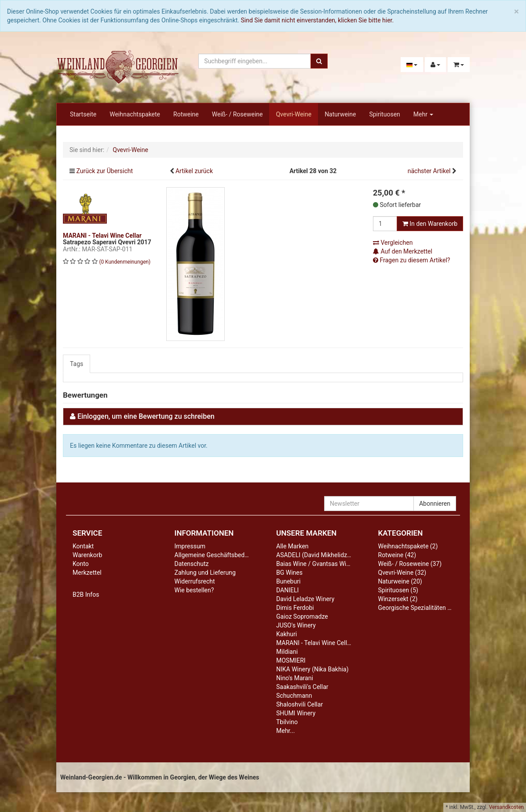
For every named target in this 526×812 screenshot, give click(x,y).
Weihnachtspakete (135, 114)
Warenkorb (87, 555)
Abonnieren (435, 504)
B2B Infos (86, 594)
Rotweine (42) (397, 555)
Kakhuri (287, 634)
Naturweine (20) (400, 581)
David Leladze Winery (305, 599)
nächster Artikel (430, 171)
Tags (77, 364)
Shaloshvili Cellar (300, 704)
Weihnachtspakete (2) (408, 546)
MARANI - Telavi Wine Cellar (314, 643)
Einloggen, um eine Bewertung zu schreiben (146, 416)
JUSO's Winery (296, 625)
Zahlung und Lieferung (205, 573)
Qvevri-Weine (294, 114)
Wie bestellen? (194, 590)
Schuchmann (294, 696)
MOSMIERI (291, 660)
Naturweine (340, 114)
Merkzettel (87, 573)
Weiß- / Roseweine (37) (410, 564)
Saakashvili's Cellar (302, 687)
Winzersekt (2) (398, 599)
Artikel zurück (194, 171)
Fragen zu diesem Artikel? (411, 260)
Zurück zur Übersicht (104, 171)
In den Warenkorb (430, 224)
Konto (81, 564)
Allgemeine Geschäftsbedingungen (222, 555)
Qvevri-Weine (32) (402, 573)
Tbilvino (287, 722)
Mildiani (287, 652)
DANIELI (287, 590)
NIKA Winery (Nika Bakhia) (312, 669)
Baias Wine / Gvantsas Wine (314, 564)
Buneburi (288, 581)
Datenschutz (192, 564)
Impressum (190, 546)
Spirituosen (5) (398, 590)
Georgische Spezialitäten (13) (418, 608)
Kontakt (83, 546)
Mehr (424, 114)
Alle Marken (292, 546)
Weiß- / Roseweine (237, 114)
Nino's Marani (295, 678)
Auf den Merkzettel (403, 251)
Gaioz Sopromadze (302, 616)
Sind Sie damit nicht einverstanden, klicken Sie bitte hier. (318, 20)
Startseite (83, 114)
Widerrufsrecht (195, 581)
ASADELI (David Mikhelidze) (314, 555)
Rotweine (186, 114)
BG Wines (289, 573)
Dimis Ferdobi (295, 608)
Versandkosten (506, 807)
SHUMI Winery (296, 713)
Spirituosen (384, 114)
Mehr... (285, 731)
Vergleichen (393, 243)
